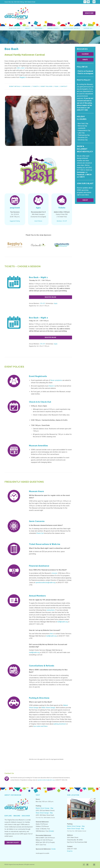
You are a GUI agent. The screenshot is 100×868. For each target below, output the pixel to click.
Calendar (85, 54)
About (28, 28)
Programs (39, 28)
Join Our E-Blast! (13, 843)
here (51, 634)
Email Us (70, 851)
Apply (56, 303)
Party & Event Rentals (72, 28)
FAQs (56, 86)
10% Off (42, 303)
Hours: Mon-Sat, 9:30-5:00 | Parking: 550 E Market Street (20, 2)
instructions (51, 610)
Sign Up (85, 200)
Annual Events (54, 28)
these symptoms (56, 380)
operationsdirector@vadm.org (45, 583)
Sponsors (26, 86)
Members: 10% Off (62, 221)
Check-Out (40, 533)
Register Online (50, 297)
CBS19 (82, 177)
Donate (85, 60)
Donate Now (89, 13)
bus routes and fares (40, 726)
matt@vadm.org (62, 622)
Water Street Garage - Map (44, 813)
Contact (64, 86)
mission (54, 573)
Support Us (88, 28)
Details (51, 831)
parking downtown (60, 724)
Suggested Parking (15, 221)
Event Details (15, 86)
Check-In (52, 386)
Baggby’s (23, 77)
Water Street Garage (48, 708)
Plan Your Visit (15, 28)
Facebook (81, 175)
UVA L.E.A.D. (21, 68)
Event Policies (47, 86)
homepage (81, 172)
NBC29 (89, 175)
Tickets (35, 86)
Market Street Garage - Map (45, 808)
